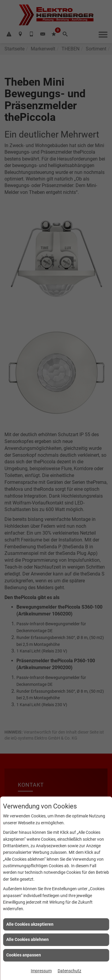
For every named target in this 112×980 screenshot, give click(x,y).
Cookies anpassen (24, 955)
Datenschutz (69, 971)
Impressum (41, 971)
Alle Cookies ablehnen (27, 939)
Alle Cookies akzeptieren (30, 924)
